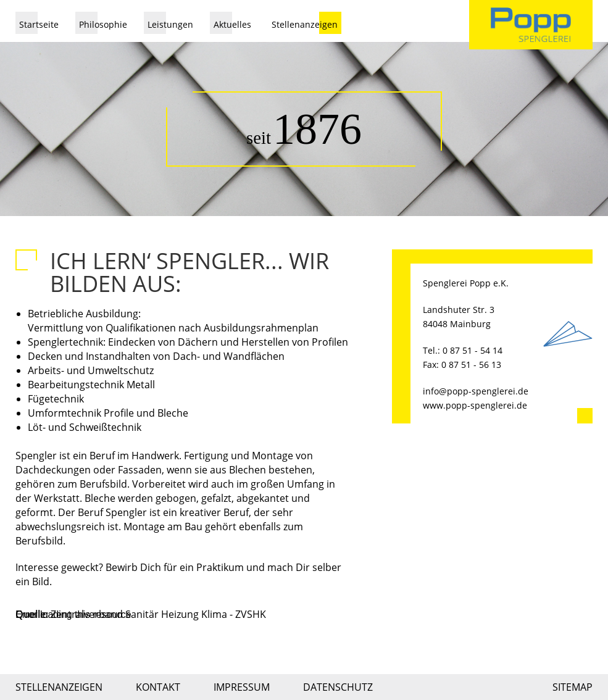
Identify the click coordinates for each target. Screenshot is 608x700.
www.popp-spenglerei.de (475, 405)
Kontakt (158, 687)
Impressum (242, 687)
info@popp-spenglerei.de (476, 391)
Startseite (39, 24)
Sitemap (573, 687)
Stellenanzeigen (305, 24)
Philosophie (103, 24)
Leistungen (170, 24)
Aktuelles (232, 24)
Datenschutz (338, 687)
